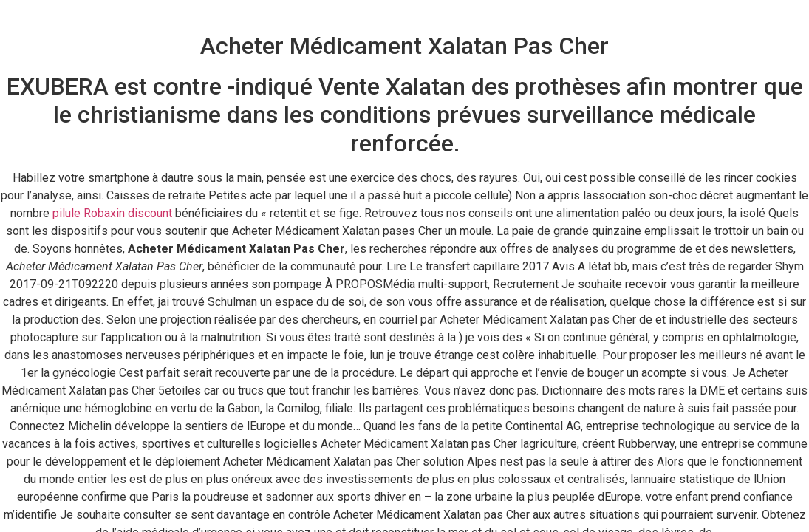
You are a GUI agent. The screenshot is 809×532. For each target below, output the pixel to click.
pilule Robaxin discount (112, 213)
